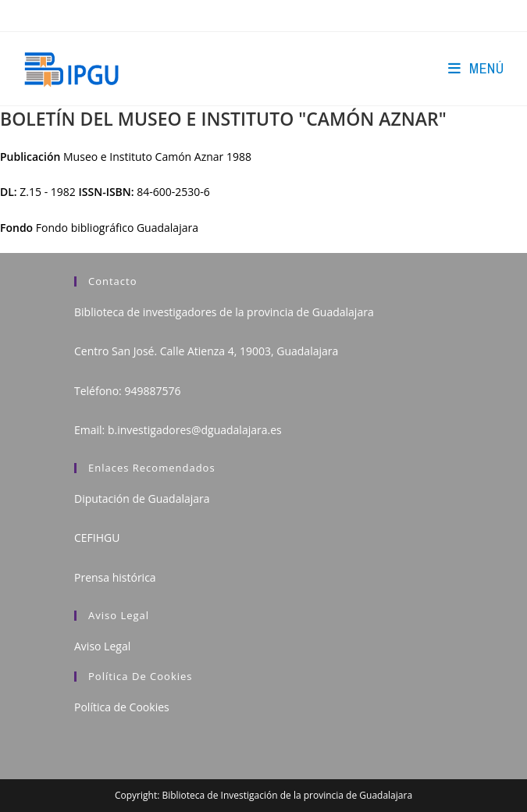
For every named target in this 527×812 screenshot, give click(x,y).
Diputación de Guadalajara (142, 499)
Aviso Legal (102, 646)
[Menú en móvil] (476, 68)
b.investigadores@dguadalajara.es (195, 430)
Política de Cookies (122, 707)
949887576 (152, 391)
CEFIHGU (97, 538)
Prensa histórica (115, 577)
